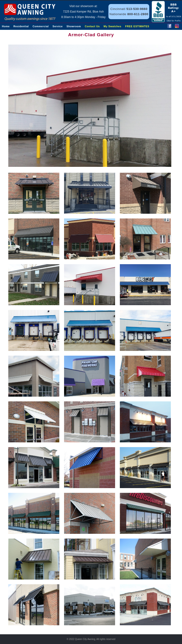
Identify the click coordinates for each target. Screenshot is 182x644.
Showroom (74, 26)
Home (6, 26)
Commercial (41, 26)
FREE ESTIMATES (137, 26)
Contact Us (92, 26)
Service (58, 26)
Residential (21, 26)
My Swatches (113, 26)
